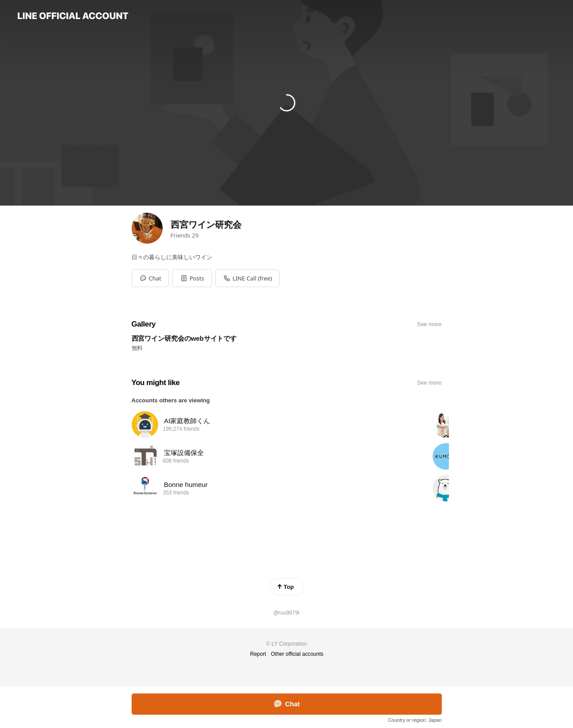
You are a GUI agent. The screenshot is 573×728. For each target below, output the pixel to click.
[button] (192, 278)
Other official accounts (297, 654)
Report (258, 654)
